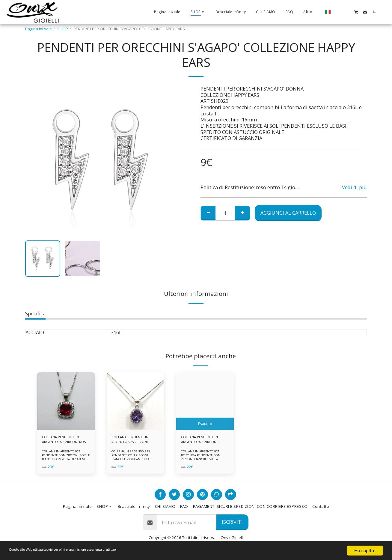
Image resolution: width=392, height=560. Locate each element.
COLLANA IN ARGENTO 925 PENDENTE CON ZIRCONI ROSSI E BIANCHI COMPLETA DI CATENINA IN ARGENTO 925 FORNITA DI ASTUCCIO (66, 461)
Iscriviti (232, 524)
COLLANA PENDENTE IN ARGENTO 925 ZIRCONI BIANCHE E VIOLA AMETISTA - (202, 441)
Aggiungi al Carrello (288, 213)
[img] (66, 401)
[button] (338, 12)
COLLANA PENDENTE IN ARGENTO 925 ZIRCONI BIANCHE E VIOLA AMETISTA (132, 441)
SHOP (63, 29)
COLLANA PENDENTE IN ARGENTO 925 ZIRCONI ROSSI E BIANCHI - (63, 441)
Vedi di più (354, 188)
